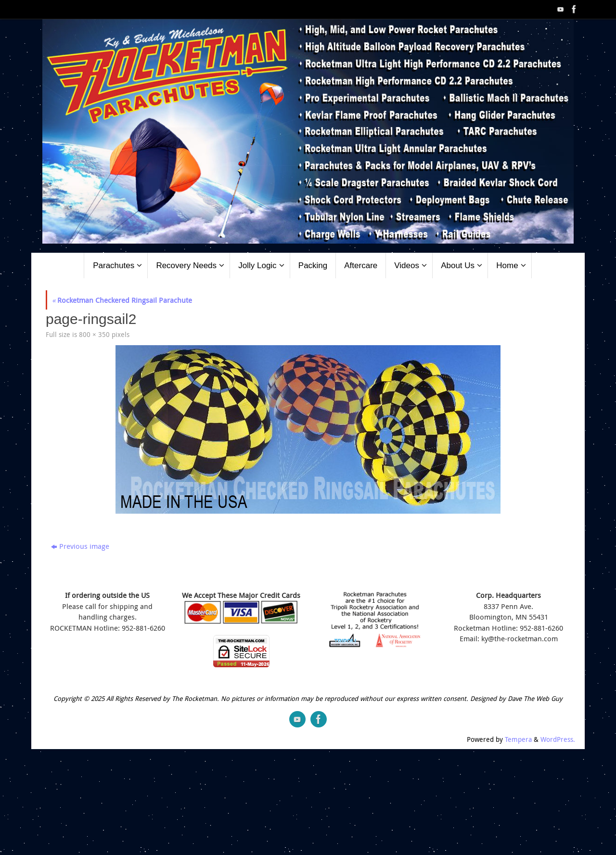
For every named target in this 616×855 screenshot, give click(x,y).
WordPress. (558, 739)
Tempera (518, 739)
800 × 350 (94, 335)
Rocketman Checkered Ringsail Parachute (122, 300)
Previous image (80, 546)
